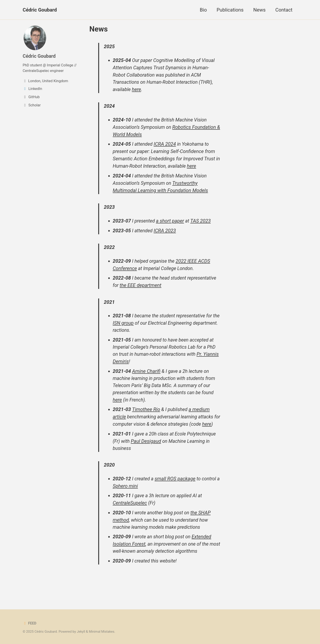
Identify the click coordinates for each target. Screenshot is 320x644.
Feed (30, 623)
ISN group (131, 326)
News (259, 10)
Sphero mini (129, 498)
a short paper (171, 223)
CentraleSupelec (36, 71)
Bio (203, 10)
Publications (230, 10)
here (137, 90)
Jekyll (82, 632)
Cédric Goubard (40, 10)
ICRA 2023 (166, 232)
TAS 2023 (202, 223)
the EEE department (141, 288)
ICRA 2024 (166, 145)
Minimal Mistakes (103, 632)
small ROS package (176, 491)
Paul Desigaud (147, 453)
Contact (284, 10)
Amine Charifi (147, 375)
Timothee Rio (146, 414)
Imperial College (61, 65)
